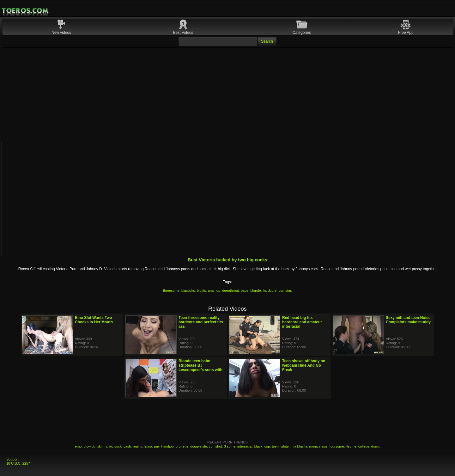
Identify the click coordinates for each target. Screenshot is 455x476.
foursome (337, 446)
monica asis (318, 446)
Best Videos (183, 33)
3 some (230, 446)
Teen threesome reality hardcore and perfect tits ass (201, 322)
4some (351, 446)
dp (218, 290)
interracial (245, 446)
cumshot (215, 446)
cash (127, 446)
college (364, 446)
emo (78, 446)
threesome (171, 290)
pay (157, 446)
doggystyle (199, 446)
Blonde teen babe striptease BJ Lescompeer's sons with (200, 365)
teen (275, 446)
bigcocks (188, 290)
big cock (115, 446)
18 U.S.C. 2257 (18, 463)
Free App (406, 33)
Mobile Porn (26, 11)
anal (211, 290)
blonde (256, 290)
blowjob (90, 446)
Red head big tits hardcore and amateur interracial (302, 322)
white (285, 446)
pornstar (285, 290)
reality (137, 446)
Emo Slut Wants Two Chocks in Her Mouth (94, 320)
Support (12, 459)
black (258, 446)
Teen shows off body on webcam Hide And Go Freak (304, 365)
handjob (168, 446)
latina (148, 446)
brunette (182, 446)
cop (267, 446)
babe (245, 290)
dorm (375, 446)
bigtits (201, 290)
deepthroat (231, 290)
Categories (302, 33)
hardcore (270, 290)
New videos (61, 33)
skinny (102, 446)
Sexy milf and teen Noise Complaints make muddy (408, 320)
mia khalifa (299, 446)
